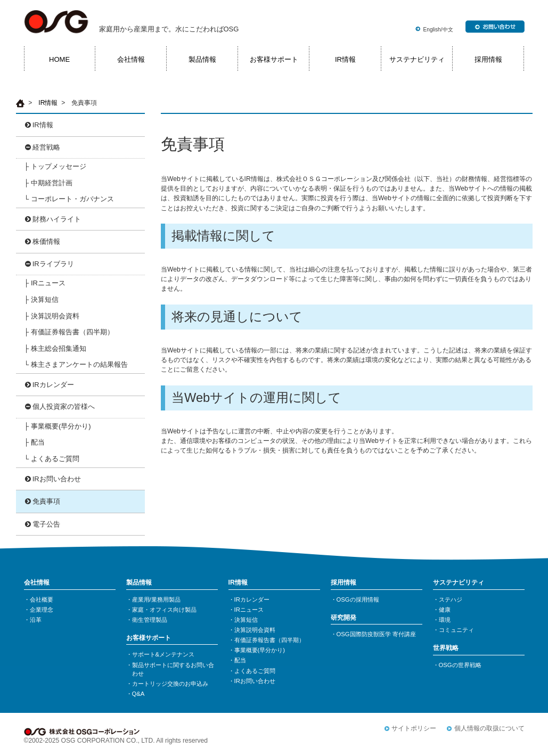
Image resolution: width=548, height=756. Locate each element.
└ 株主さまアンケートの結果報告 (76, 364)
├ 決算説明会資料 (52, 316)
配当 (240, 660)
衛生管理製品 (150, 620)
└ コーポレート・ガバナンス (69, 199)
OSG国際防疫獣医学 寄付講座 (376, 634)
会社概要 (42, 599)
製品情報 (202, 59)
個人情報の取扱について (489, 728)
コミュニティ (456, 630)
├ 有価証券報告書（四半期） (69, 332)
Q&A (138, 694)
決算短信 (246, 620)
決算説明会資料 (255, 630)
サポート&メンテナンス (163, 654)
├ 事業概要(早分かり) (57, 426)
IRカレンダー (53, 385)
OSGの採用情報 (358, 599)
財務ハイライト (57, 219)
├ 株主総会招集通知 (55, 348)
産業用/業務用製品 (156, 599)
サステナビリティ (417, 59)
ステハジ (451, 599)
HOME (59, 59)
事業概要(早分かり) (260, 650)
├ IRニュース (45, 283)
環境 (445, 620)
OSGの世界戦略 (460, 665)
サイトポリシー (414, 728)
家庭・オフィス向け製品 (164, 610)
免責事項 (46, 501)
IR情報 (345, 59)
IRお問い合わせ (57, 479)
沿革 (36, 620)
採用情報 (488, 59)
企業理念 (42, 610)
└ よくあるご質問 (52, 459)
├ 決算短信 (41, 299)
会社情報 (131, 59)
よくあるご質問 (255, 671)
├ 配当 (34, 442)
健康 (445, 610)
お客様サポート (274, 59)
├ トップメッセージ (55, 166)
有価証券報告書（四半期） (269, 640)
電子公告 (46, 524)
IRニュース (249, 610)
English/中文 (438, 30)
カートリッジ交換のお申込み (170, 684)
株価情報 (46, 241)
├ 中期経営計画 (48, 183)
